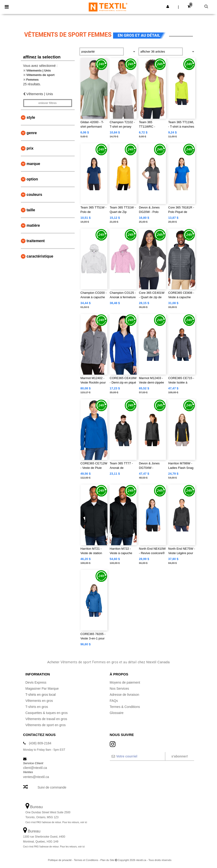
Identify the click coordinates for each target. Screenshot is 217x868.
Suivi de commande (52, 787)
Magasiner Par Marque (42, 689)
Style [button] (31, 117)
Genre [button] (32, 133)
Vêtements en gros (39, 701)
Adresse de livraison (125, 695)
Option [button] (32, 179)
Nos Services (119, 689)
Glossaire (117, 713)
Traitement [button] (36, 241)
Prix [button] (30, 148)
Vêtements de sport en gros (46, 725)
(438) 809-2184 (40, 743)
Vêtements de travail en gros (46, 719)
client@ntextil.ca (35, 768)
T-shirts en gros (37, 707)
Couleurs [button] (35, 195)
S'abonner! (180, 756)
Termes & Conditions (125, 707)
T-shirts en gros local (41, 695)
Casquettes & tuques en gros (47, 713)
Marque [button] (33, 164)
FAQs (114, 701)
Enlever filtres (48, 103)
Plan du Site (107, 860)
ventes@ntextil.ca (36, 777)
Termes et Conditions (86, 860)
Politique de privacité (60, 860)
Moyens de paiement (125, 682)
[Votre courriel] (137, 756)
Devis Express (36, 682)
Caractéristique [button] (40, 256)
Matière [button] (33, 225)
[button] (168, 7)
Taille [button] (31, 210)
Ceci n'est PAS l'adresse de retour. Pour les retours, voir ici (56, 822)
